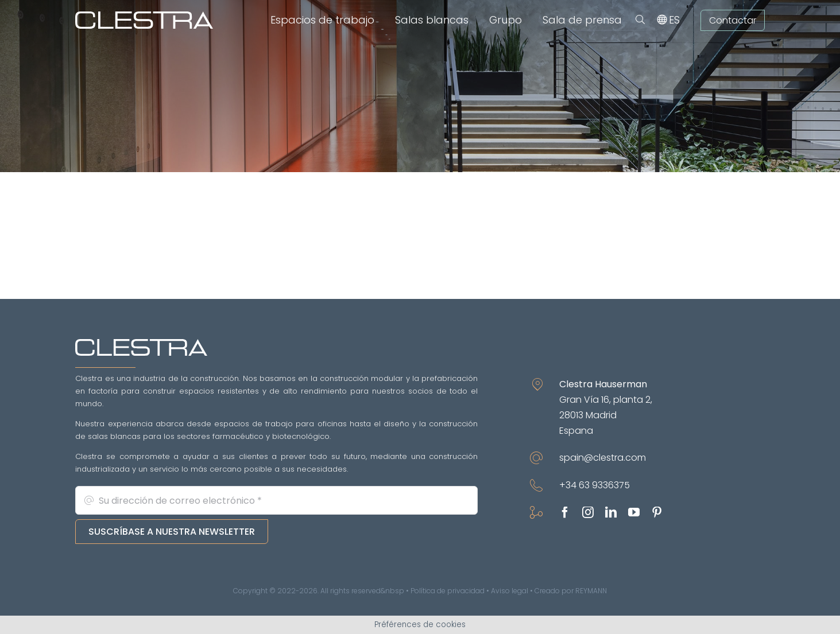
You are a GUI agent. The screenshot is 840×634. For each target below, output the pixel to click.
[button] (640, 20)
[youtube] (634, 512)
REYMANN (591, 591)
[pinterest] (657, 512)
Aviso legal (510, 591)
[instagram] (588, 512)
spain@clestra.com (603, 458)
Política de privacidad (448, 591)
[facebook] (565, 512)
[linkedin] (611, 512)
